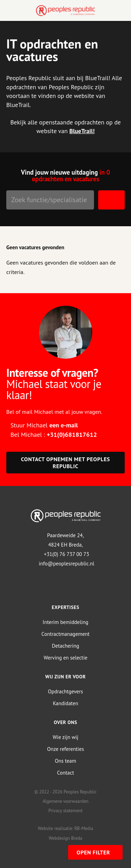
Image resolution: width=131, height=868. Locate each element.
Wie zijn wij (66, 737)
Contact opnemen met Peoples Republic (65, 463)
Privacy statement (65, 811)
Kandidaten (65, 703)
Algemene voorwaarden (65, 801)
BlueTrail (81, 131)
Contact (65, 773)
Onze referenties (65, 749)
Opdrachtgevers (65, 691)
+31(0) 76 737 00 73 (67, 554)
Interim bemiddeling (65, 622)
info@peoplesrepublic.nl (67, 564)
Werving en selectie (65, 658)
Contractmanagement (66, 634)
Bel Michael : (54, 435)
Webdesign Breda (65, 838)
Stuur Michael (44, 425)
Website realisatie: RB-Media (65, 828)
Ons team (65, 761)
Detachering (66, 646)
